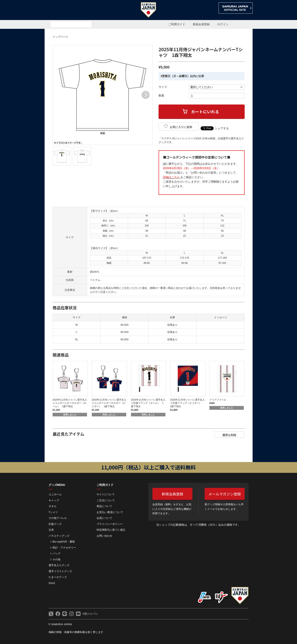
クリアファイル (218, 400)
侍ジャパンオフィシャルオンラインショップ (67, 10)
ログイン (223, 24)
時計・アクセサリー (64, 548)
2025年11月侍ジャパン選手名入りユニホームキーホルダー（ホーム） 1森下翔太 (70, 403)
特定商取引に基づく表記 (111, 530)
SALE (52, 583)
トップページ (60, 37)
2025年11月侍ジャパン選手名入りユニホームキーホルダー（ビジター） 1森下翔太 (109, 403)
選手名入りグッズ (59, 565)
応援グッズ (55, 524)
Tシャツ (53, 512)
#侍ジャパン (90, 614)
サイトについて (106, 494)
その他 (56, 559)
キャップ (54, 500)
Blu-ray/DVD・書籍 (64, 542)
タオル (52, 506)
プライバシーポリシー (110, 524)
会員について (104, 518)
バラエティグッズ (59, 536)
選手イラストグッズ (60, 571)
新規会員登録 (201, 24)
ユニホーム (55, 494)
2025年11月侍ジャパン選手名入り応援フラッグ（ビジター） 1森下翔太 (187, 403)
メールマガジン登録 (225, 494)
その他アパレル (58, 518)
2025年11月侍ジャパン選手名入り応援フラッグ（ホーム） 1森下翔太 (148, 403)
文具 (51, 530)
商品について (104, 506)
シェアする (222, 128)
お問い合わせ (104, 536)
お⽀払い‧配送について (110, 512)
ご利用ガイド (177, 24)
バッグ (56, 553)
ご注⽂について (106, 500)
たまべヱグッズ (58, 577)
